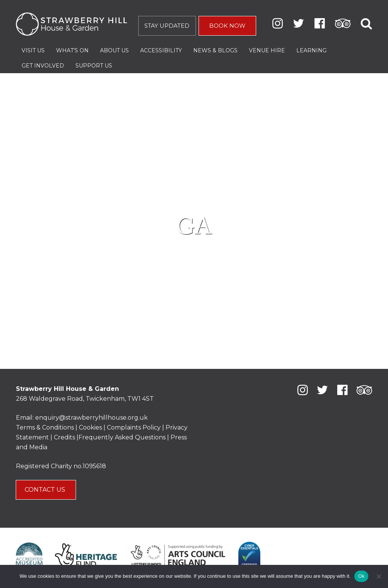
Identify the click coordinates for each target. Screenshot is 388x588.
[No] (379, 576)
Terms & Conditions (45, 427)
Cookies (91, 427)
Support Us (94, 66)
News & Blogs (215, 50)
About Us (114, 50)
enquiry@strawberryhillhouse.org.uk (92, 418)
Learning (311, 50)
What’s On (72, 50)
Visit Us (33, 50)
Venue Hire (267, 50)
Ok (361, 576)
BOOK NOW (227, 26)
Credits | (66, 437)
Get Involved (43, 66)
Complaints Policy (134, 427)
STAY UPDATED (167, 26)
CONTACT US (46, 490)
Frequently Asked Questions (122, 437)
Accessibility (161, 50)
